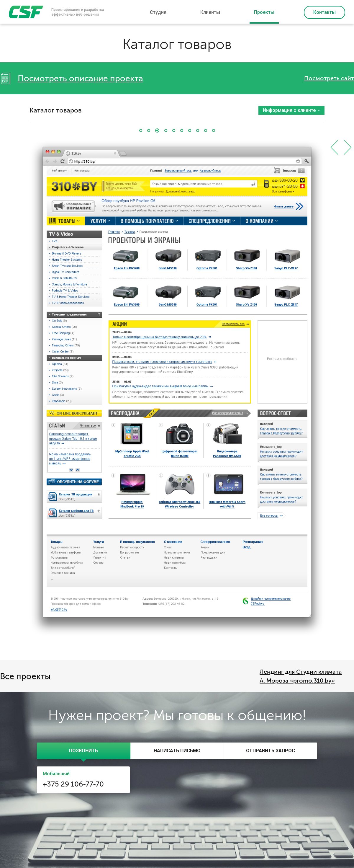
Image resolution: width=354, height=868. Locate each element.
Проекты (264, 12)
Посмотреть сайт (329, 78)
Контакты (324, 12)
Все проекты (25, 676)
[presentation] (84, 751)
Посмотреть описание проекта (80, 79)
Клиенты (210, 12)
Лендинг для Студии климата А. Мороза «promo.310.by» (301, 676)
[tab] (84, 751)
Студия (158, 12)
